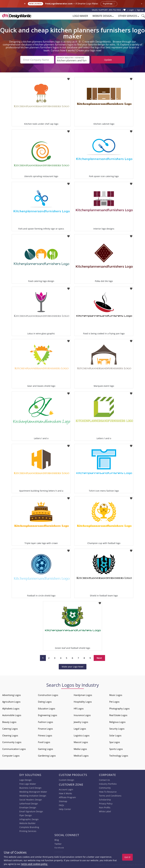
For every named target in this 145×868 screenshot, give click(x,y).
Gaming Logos (45, 749)
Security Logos (117, 729)
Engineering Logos (48, 715)
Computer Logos (11, 756)
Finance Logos (45, 729)
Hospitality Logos (83, 702)
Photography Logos (119, 708)
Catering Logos (10, 729)
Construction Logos (48, 695)
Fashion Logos (45, 722)
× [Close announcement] (142, 4)
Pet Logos (114, 702)
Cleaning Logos (10, 735)
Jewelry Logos (81, 722)
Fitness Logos (45, 735)
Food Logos (44, 742)
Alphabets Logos (11, 708)
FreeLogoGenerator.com (59, 4)
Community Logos (12, 742)
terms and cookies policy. (35, 864)
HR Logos (79, 708)
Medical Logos (81, 756)
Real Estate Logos (118, 715)
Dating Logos (45, 702)
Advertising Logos (12, 695)
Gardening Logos (47, 756)
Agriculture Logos (11, 702)
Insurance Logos (82, 715)
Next (99, 658)
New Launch (35, 4)
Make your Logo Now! (73, 667)
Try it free (109, 4)
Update (108, 60)
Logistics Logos (82, 735)
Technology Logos (119, 756)
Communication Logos (14, 749)
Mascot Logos (81, 742)
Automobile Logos (12, 715)
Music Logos (116, 695)
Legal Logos (80, 729)
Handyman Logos (83, 695)
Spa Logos (115, 742)
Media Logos (80, 749)
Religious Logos (117, 722)
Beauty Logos (9, 722)
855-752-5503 (115, 10)
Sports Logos (116, 749)
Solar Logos (115, 735)
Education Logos (47, 708)
